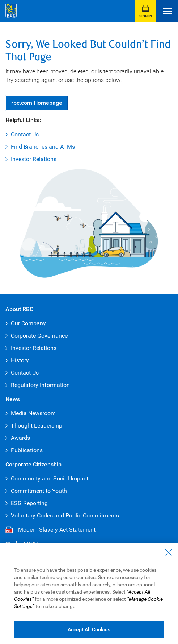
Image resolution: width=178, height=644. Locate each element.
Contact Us (25, 134)
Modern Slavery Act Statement (57, 530)
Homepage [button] (37, 103)
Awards (20, 438)
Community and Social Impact (50, 478)
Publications (27, 450)
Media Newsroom (33, 413)
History (20, 360)
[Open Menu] (167, 11)
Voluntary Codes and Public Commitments (65, 515)
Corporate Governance (39, 336)
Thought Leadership (37, 426)
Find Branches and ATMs (43, 147)
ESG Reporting (29, 503)
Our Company (28, 323)
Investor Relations (34, 159)
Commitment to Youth (39, 491)
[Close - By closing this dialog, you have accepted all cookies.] (169, 560)
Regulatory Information (40, 385)
